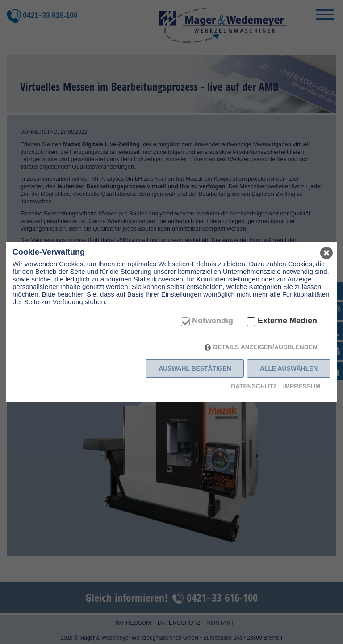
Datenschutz (254, 386)
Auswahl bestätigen (195, 368)
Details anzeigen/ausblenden (265, 347)
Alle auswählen (289, 368)
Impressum (302, 386)
